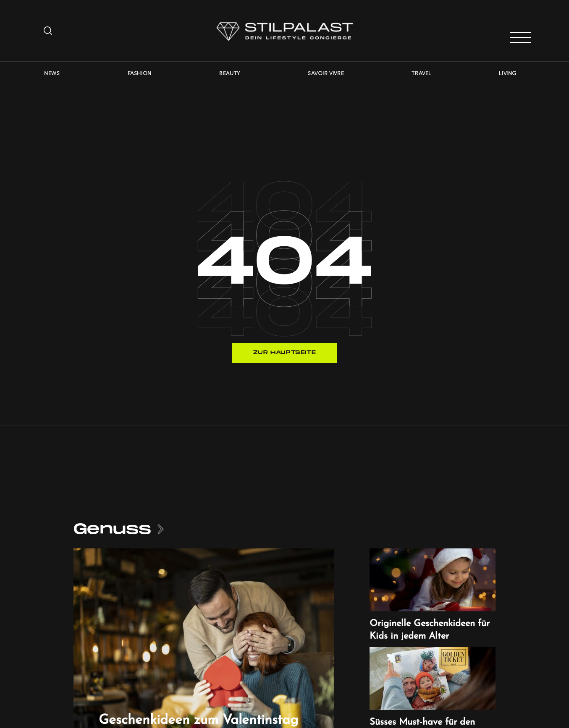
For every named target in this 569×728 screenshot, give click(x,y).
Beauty (230, 73)
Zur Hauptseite (284, 353)
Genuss (112, 529)
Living (508, 73)
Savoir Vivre (326, 73)
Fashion (140, 73)
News (52, 73)
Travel (421, 73)
